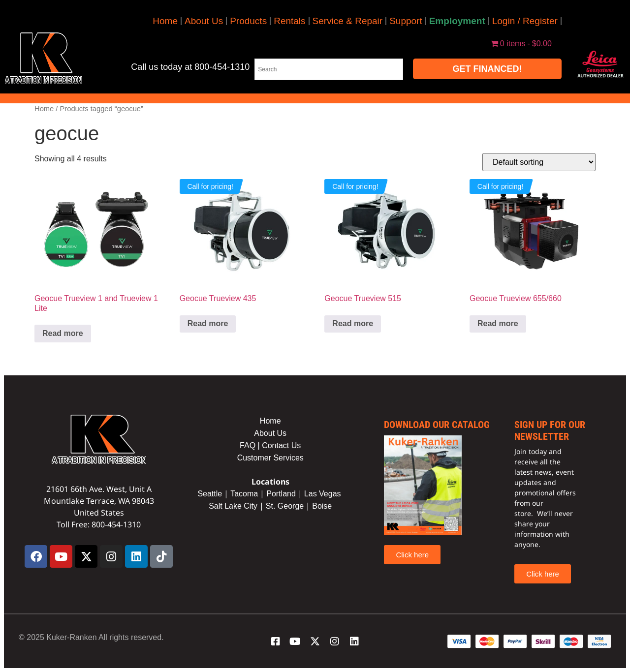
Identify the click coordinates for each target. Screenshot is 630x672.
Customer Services (270, 458)
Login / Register (525, 21)
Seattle (210, 494)
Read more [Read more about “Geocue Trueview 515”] (353, 323)
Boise (322, 506)
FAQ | (251, 445)
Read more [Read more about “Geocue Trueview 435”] (208, 323)
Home (165, 21)
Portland (281, 494)
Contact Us (281, 445)
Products (248, 21)
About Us (204, 21)
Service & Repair (348, 21)
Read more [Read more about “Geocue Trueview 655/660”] (498, 323)
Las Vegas (324, 494)
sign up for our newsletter (550, 430)
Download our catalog (437, 425)
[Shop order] (539, 162)
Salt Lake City (233, 506)
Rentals (289, 21)
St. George (285, 506)
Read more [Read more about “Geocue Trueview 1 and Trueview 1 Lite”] (63, 333)
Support (406, 21)
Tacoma (244, 494)
